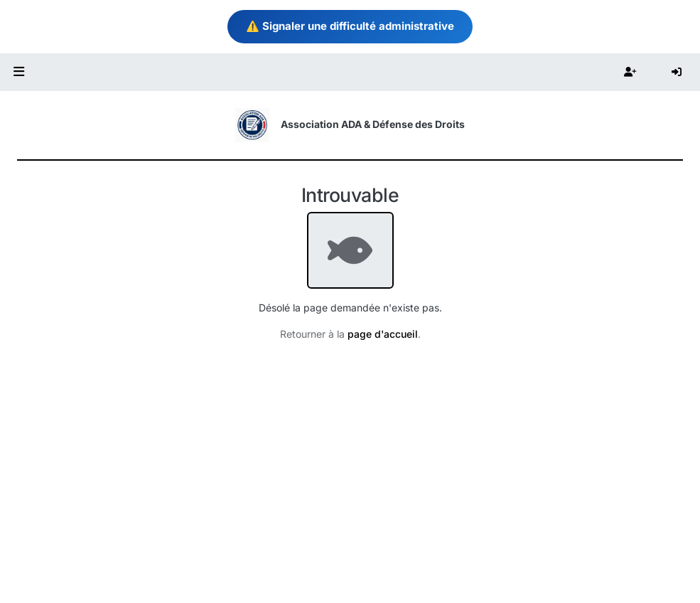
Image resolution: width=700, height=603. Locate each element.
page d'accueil (383, 334)
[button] (19, 72)
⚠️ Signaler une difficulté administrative (350, 26)
